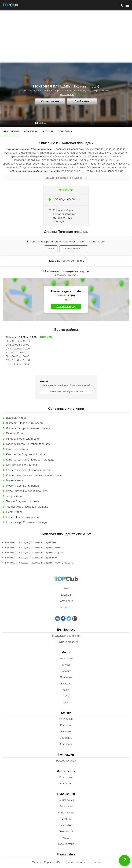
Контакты (66, 607)
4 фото (43, 123)
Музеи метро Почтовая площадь (27, 491)
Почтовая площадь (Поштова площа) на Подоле (34, 553)
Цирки (104, 91)
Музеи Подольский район (23, 486)
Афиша (66, 713)
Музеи (87, 91)
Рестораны (66, 658)
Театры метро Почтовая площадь (27, 507)
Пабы (66, 696)
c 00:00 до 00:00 (64, 199)
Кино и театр (66, 813)
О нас (66, 588)
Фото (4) (48, 131)
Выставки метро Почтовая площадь (29, 428)
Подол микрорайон (65, 214)
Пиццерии (66, 677)
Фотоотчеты (66, 771)
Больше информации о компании (66, 178)
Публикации (66, 794)
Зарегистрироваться (74, 249)
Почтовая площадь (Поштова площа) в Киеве (33, 547)
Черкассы (94, 862)
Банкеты (66, 684)
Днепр (70, 862)
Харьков (49, 862)
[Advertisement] (66, 37)
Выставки (30, 91)
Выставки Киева (16, 418)
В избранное (82, 101)
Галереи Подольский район (24, 439)
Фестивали (66, 744)
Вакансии (66, 595)
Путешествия (66, 844)
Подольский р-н (63, 210)
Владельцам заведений (66, 636)
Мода (66, 838)
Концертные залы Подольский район (30, 470)
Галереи (41, 91)
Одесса (37, 862)
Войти (51, 249)
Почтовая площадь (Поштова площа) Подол (32, 558)
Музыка (66, 819)
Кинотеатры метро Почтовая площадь (30, 460)
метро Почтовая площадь (63, 220)
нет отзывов (67, 94)
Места (66, 652)
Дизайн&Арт (66, 825)
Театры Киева (15, 496)
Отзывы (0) (31, 131)
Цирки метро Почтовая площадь (27, 522)
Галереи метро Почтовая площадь (28, 444)
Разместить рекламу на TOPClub (66, 391)
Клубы (66, 665)
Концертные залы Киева (21, 465)
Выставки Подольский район (24, 423)
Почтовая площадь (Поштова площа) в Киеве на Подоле (39, 563)
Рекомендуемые (66, 761)
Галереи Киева (16, 433)
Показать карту (66, 306)
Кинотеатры (54, 91)
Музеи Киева (14, 481)
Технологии (66, 831)
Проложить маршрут (66, 275)
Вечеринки (66, 719)
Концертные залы (72, 91)
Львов (81, 862)
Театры (95, 91)
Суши (66, 702)
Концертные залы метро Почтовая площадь (34, 475)
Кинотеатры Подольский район (26, 454)
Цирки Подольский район (22, 517)
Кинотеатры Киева (18, 449)
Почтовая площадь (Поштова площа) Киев (31, 542)
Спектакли (66, 738)
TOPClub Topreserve (66, 642)
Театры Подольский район (23, 501)
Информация (11, 131)
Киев (60, 862)
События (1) (65, 131)
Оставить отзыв (50, 101)
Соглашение (66, 601)
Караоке (66, 671)
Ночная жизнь (66, 800)
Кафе (66, 690)
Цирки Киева (14, 512)
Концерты (66, 725)
